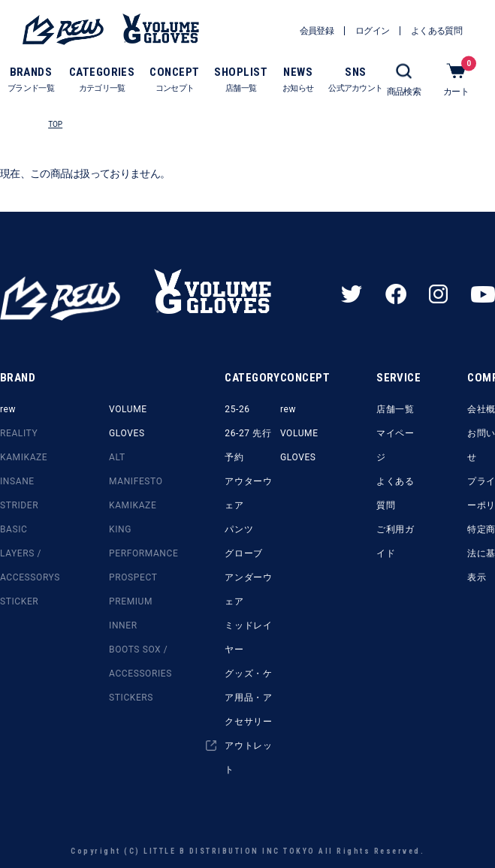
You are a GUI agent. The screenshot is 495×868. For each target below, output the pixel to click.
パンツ (239, 529)
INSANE (17, 481)
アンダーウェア (248, 589)
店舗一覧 (395, 409)
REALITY (19, 433)
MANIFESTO (136, 481)
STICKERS (131, 698)
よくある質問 (395, 493)
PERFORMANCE (143, 553)
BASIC (14, 529)
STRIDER (19, 505)
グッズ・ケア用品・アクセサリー (248, 698)
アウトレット (248, 758)
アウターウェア (248, 493)
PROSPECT (133, 577)
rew (8, 409)
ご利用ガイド (395, 541)
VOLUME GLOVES (128, 421)
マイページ (395, 445)
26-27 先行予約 (248, 445)
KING (120, 529)
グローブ (243, 553)
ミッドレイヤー (248, 637)
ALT (117, 457)
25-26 (237, 409)
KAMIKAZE (24, 457)
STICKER (19, 601)
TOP (55, 124)
